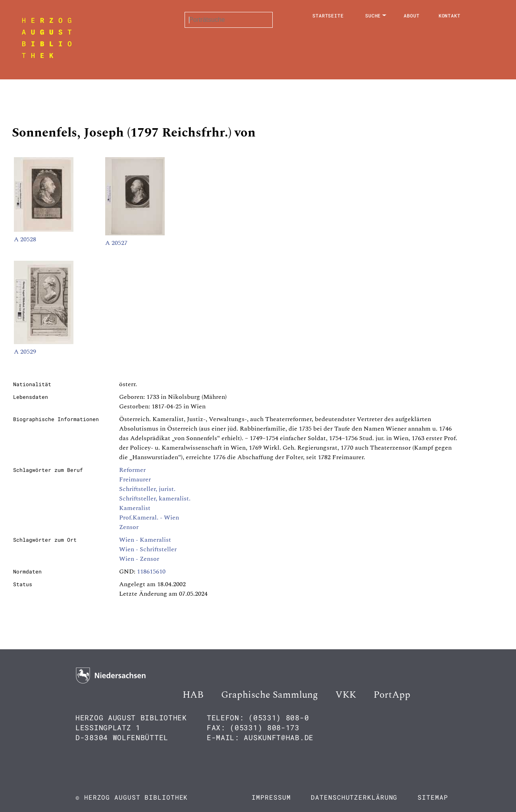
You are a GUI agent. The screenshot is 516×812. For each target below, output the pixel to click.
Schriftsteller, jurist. (147, 489)
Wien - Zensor (139, 559)
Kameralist (135, 508)
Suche (373, 15)
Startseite (328, 15)
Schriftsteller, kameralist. (155, 498)
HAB (193, 695)
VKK (346, 695)
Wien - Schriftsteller (148, 549)
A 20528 (25, 239)
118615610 (151, 571)
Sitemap (433, 797)
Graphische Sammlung (270, 695)
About (412, 15)
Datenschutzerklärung (354, 797)
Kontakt (450, 15)
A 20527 (116, 243)
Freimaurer (135, 479)
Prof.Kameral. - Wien (149, 518)
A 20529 (25, 352)
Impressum (271, 797)
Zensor (129, 527)
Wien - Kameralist (145, 540)
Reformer (132, 470)
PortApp (392, 695)
